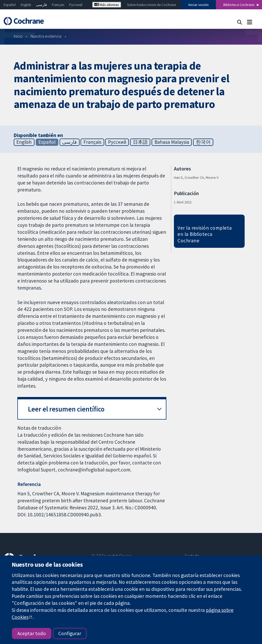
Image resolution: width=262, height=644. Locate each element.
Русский (76, 5)
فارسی (41, 5)
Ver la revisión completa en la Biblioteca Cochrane (205, 234)
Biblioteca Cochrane (239, 5)
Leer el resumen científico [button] (66, 409)
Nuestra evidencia (46, 36)
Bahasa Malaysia (172, 142)
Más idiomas (107, 5)
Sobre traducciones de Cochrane (151, 5)
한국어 (203, 142)
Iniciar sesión (199, 5)
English (26, 5)
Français (58, 5)
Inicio (18, 36)
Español (10, 5)
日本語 (140, 142)
